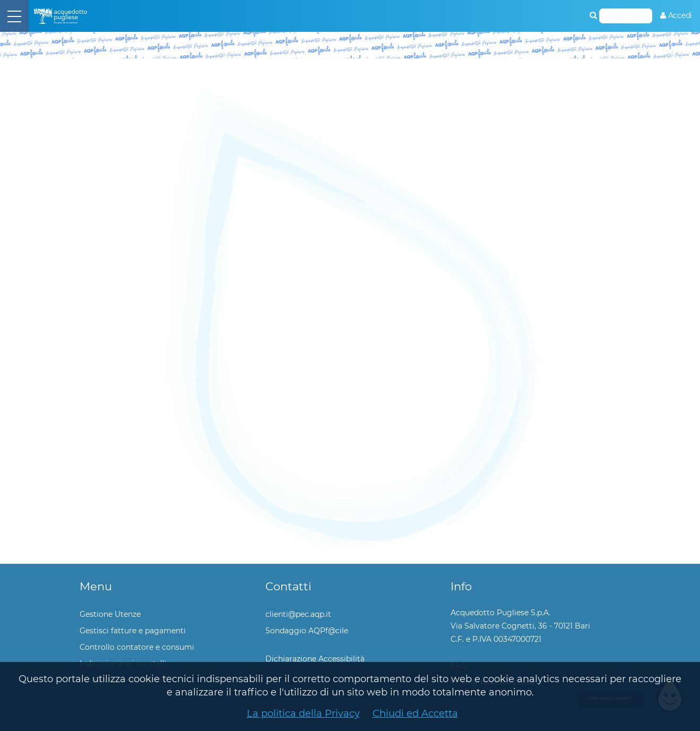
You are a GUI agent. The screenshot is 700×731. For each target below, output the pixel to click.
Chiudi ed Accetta (415, 713)
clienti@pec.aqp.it (298, 614)
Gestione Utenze (110, 614)
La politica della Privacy (303, 713)
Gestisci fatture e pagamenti (133, 631)
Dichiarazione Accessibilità (315, 659)
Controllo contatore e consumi (137, 647)
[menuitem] (676, 16)
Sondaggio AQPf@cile (307, 631)
